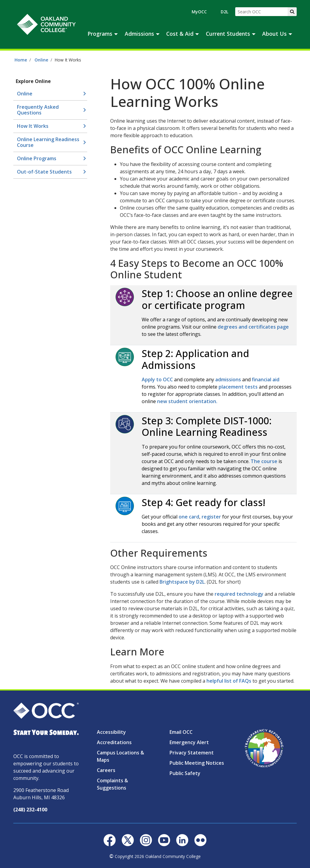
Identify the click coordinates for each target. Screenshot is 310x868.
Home (21, 60)
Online (41, 60)
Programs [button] (100, 34)
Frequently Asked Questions (38, 110)
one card (189, 517)
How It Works (33, 126)
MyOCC (199, 12)
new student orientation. (187, 401)
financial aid (266, 379)
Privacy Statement (192, 753)
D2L (224, 12)
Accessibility (111, 732)
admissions (228, 379)
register (211, 517)
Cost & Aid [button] (180, 34)
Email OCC (181, 732)
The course (264, 461)
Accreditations (114, 742)
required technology (240, 594)
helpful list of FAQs (229, 681)
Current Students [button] (228, 34)
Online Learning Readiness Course (48, 142)
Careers (106, 770)
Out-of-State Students (44, 172)
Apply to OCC (157, 379)
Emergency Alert (189, 742)
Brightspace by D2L (182, 582)
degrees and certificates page (253, 327)
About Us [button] (274, 34)
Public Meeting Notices (197, 763)
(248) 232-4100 (30, 810)
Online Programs (37, 158)
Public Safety (185, 773)
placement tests (238, 387)
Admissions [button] (139, 34)
